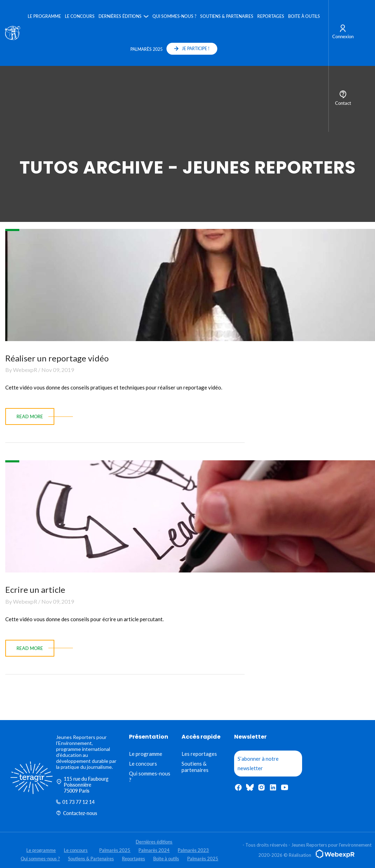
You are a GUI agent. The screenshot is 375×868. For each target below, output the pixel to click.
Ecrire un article (35, 589)
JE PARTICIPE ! (192, 49)
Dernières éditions (120, 16)
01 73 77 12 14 (75, 802)
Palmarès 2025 (146, 49)
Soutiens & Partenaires (226, 16)
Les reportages (199, 754)
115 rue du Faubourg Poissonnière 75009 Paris (82, 785)
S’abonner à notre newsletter (258, 763)
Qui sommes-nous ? (174, 16)
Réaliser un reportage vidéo (57, 358)
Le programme (44, 16)
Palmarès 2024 (154, 850)
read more (30, 416)
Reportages (270, 16)
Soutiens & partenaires (195, 767)
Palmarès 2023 (193, 850)
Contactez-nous (77, 813)
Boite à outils (304, 16)
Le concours (79, 16)
